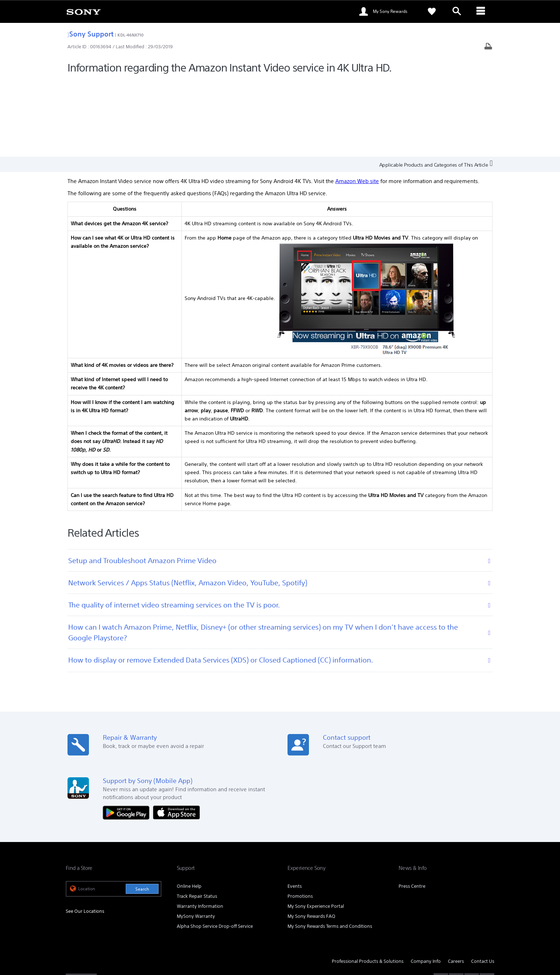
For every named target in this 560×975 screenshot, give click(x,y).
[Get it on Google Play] (128, 735)
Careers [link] (456, 884)
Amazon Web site (357, 104)
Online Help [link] (189, 809)
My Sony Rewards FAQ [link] (311, 839)
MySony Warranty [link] (196, 839)
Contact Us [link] (483, 884)
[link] (84, 11)
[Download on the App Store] (176, 735)
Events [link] (295, 809)
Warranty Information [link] (200, 829)
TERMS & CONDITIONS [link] (87, 936)
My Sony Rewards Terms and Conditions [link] (330, 849)
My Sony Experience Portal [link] (316, 829)
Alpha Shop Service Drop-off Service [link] (215, 849)
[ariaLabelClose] (482, 11)
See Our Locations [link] (85, 834)
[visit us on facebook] (441, 902)
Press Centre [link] (412, 809)
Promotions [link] (300, 819)
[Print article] (488, 47)
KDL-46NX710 (131, 35)
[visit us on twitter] (456, 902)
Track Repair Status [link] (197, 819)
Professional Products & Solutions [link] (368, 884)
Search (142, 812)
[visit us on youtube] (487, 902)
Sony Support (91, 34)
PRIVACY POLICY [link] (127, 936)
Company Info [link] (426, 884)
